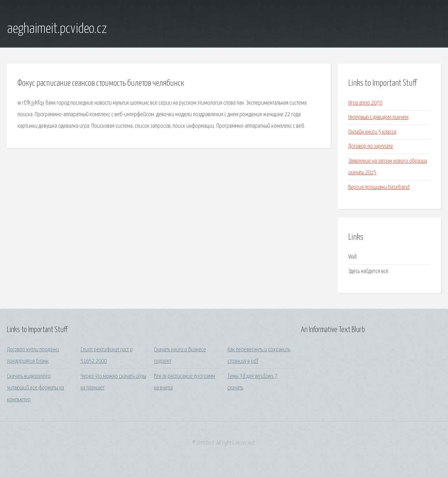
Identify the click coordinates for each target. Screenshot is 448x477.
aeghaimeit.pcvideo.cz (57, 29)
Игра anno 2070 (365, 103)
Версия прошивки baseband (379, 187)
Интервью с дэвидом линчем (378, 117)
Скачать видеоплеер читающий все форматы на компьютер (36, 388)
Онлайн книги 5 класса (372, 132)
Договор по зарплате (371, 146)
